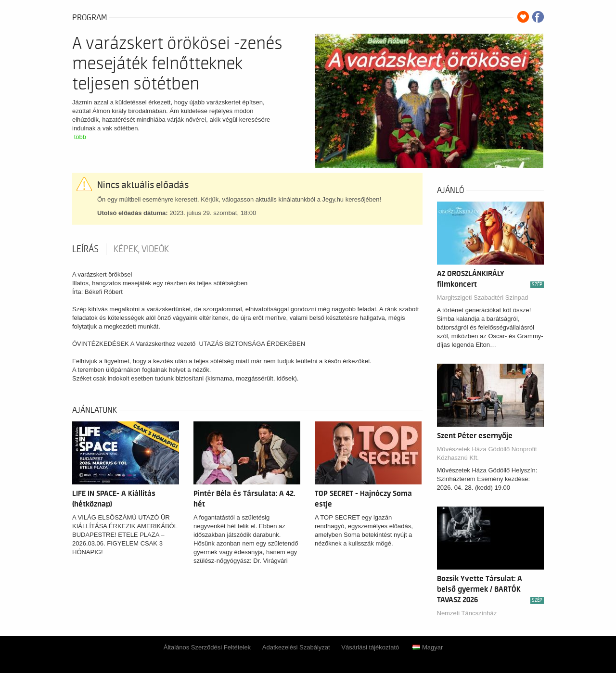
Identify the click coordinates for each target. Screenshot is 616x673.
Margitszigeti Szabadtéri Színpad (483, 298)
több (80, 137)
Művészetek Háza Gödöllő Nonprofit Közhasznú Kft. (487, 453)
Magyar (428, 647)
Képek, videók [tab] (141, 249)
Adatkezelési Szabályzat (296, 647)
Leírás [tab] (85, 249)
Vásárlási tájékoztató (370, 647)
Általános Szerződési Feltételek (207, 647)
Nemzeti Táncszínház (467, 613)
